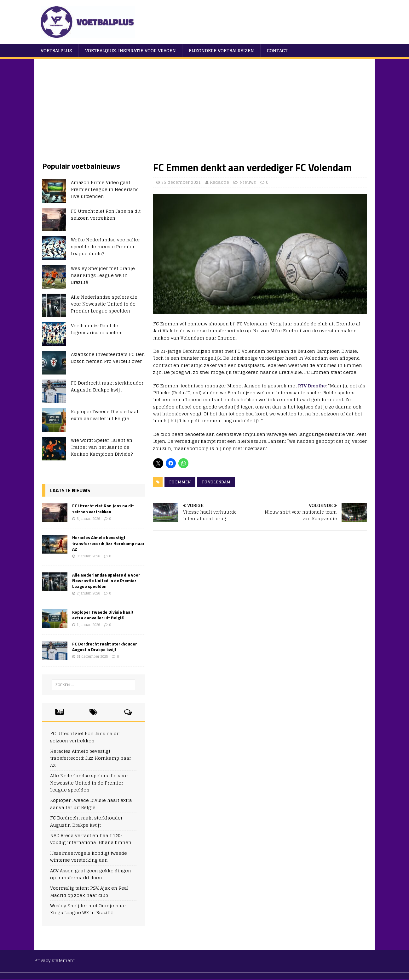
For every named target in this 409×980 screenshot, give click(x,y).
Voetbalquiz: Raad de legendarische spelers (97, 329)
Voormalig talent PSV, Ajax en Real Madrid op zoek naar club (89, 891)
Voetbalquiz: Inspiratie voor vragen (130, 51)
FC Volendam (216, 482)
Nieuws (248, 182)
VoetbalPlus (56, 51)
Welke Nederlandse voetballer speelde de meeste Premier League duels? (105, 247)
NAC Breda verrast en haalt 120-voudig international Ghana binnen (91, 839)
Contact (277, 51)
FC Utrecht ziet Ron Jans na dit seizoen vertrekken (106, 214)
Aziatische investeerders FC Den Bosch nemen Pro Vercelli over (108, 358)
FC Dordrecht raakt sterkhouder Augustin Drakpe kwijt (107, 386)
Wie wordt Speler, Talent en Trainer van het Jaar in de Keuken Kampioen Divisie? (102, 447)
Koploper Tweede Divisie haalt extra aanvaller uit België (105, 415)
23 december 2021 (181, 182)
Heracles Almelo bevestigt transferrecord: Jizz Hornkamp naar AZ (108, 543)
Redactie (219, 182)
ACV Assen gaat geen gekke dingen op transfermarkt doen (91, 874)
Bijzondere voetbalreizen (221, 51)
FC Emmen (180, 482)
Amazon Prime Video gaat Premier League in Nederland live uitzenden (105, 189)
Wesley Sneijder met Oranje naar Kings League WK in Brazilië (103, 275)
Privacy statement (55, 961)
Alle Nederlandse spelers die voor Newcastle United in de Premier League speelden (104, 304)
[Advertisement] (204, 114)
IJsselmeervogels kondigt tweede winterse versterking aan (89, 856)
